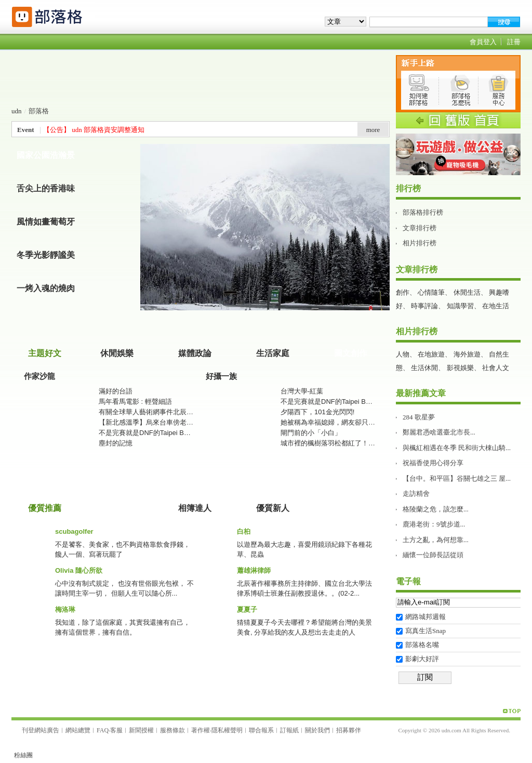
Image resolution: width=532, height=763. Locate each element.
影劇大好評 (422, 659)
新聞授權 (141, 730)
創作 (403, 292)
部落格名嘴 (422, 645)
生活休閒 (424, 368)
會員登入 (483, 42)
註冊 (514, 42)
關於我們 (317, 730)
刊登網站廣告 (41, 730)
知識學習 (460, 306)
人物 (403, 354)
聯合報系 (261, 730)
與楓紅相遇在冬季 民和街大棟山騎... (457, 448)
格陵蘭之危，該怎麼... (436, 509)
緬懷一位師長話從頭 (433, 555)
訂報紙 (289, 730)
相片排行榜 (420, 243)
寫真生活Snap (425, 631)
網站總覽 (78, 730)
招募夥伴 (349, 730)
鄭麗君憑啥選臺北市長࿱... (439, 432)
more (373, 130)
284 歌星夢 (419, 417)
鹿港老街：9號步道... (434, 524)
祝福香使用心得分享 (433, 463)
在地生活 (496, 306)
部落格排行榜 (423, 212)
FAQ (103, 730)
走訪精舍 (416, 494)
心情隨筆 (431, 292)
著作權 (201, 730)
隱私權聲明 (227, 730)
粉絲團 (23, 755)
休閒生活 (467, 292)
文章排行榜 (420, 228)
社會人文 (496, 368)
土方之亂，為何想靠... (436, 540)
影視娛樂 (460, 368)
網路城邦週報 (425, 617)
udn (17, 111)
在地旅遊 (431, 354)
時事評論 (424, 306)
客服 (116, 730)
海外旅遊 (467, 354)
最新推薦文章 (421, 393)
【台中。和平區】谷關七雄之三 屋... (457, 478)
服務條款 (172, 730)
